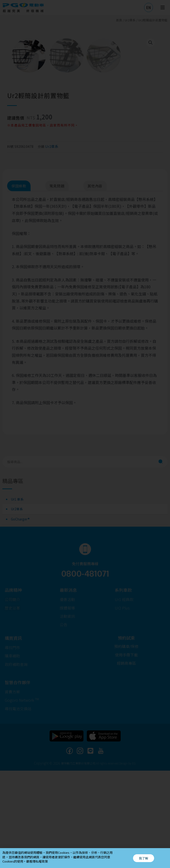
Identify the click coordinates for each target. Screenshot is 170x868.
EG (134, 861)
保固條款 (19, 283)
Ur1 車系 (17, 597)
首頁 (119, 20)
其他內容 (95, 283)
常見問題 (57, 283)
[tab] (26, 283)
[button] (149, 7)
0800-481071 (85, 671)
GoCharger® (20, 616)
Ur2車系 (17, 606)
